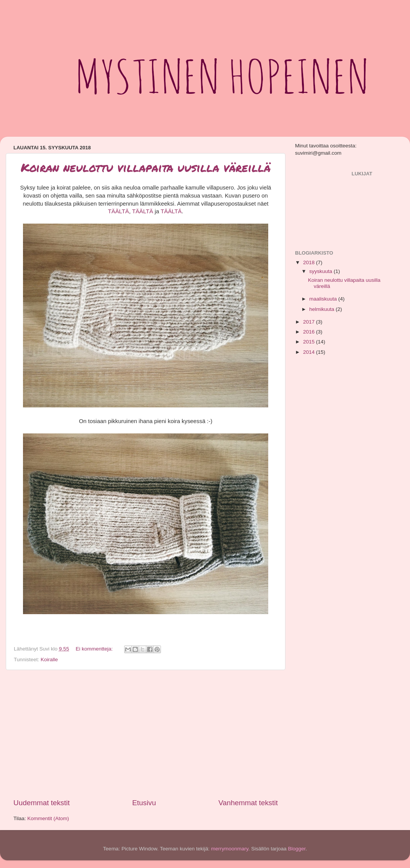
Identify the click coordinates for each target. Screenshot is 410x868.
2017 (310, 322)
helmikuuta (322, 309)
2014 (310, 352)
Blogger (297, 849)
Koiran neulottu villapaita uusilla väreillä (146, 168)
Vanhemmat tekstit (248, 803)
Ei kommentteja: (95, 649)
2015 (310, 342)
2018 (310, 262)
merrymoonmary (230, 849)
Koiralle (49, 660)
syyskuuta (321, 271)
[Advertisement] (146, 734)
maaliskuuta (324, 299)
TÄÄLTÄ (119, 211)
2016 (310, 332)
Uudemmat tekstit (42, 803)
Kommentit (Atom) (48, 818)
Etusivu (144, 803)
